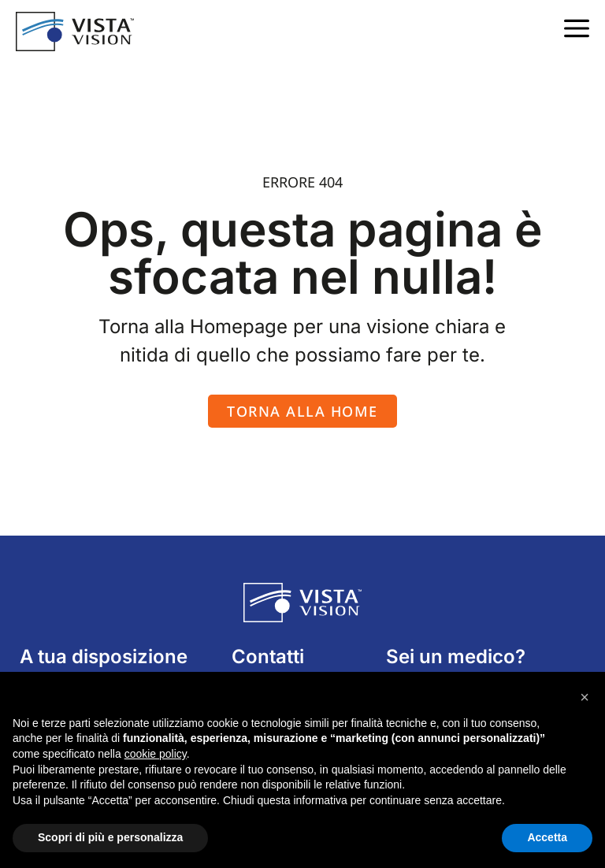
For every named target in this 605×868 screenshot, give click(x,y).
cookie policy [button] (156, 754)
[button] (585, 697)
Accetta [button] (547, 837)
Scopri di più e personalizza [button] (110, 837)
